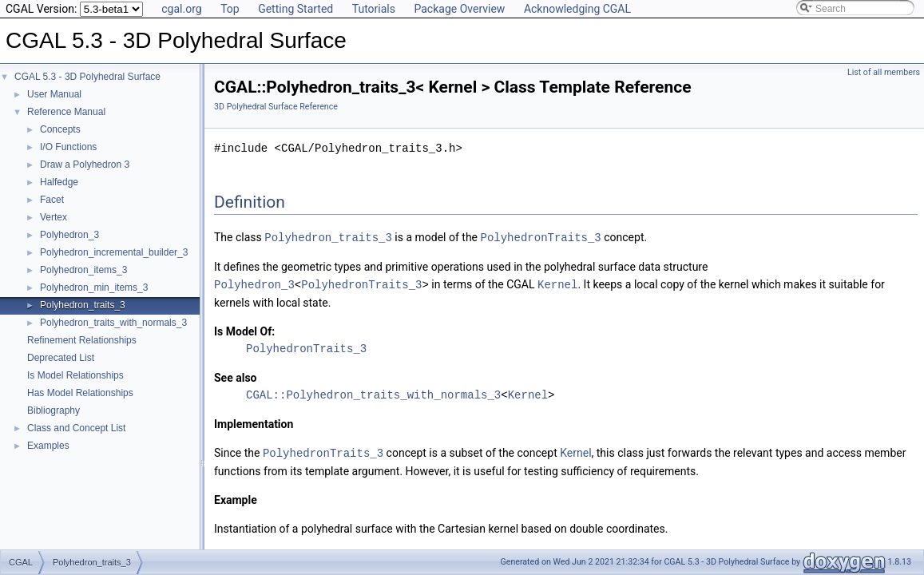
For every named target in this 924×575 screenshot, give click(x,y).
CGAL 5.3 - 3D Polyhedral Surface (87, 77)
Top (230, 9)
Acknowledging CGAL (577, 9)
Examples (48, 446)
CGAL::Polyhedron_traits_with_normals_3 (373, 393)
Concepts (60, 129)
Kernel (557, 283)
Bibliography (54, 410)
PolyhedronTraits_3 (540, 237)
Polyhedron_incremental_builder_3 (114, 252)
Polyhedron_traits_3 (83, 305)
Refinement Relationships (82, 340)
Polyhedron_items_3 (83, 270)
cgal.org (181, 9)
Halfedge (59, 182)
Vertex (54, 217)
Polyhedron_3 (69, 235)
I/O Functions (68, 147)
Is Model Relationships (75, 375)
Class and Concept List (76, 428)
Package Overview (459, 9)
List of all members (884, 72)
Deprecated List (61, 358)
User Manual (54, 94)
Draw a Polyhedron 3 (85, 165)
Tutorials (374, 9)
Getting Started (295, 9)
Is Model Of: (244, 330)
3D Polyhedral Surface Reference (276, 107)
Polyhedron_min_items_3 (94, 287)
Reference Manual (66, 112)
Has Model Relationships (80, 393)
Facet (52, 200)
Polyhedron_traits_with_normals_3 (113, 323)
